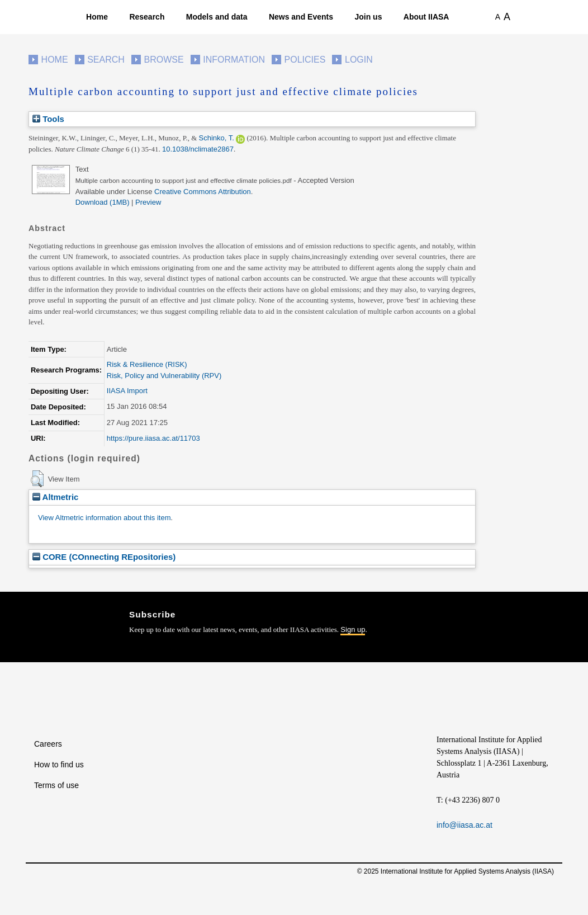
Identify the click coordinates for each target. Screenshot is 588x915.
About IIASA (426, 17)
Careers (48, 744)
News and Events (301, 17)
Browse (163, 60)
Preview (148, 202)
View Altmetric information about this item (104, 518)
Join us (368, 17)
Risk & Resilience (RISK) (147, 364)
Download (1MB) (103, 202)
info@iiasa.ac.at (464, 825)
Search (106, 60)
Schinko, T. (217, 138)
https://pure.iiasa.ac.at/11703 (153, 438)
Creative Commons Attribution (203, 192)
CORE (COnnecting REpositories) (104, 557)
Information (234, 60)
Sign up (353, 629)
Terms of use (56, 785)
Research (147, 17)
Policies (305, 60)
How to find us (59, 765)
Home (97, 17)
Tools (48, 119)
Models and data (217, 17)
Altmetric (55, 497)
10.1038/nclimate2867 (198, 149)
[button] (37, 479)
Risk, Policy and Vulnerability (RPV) (164, 376)
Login (359, 60)
